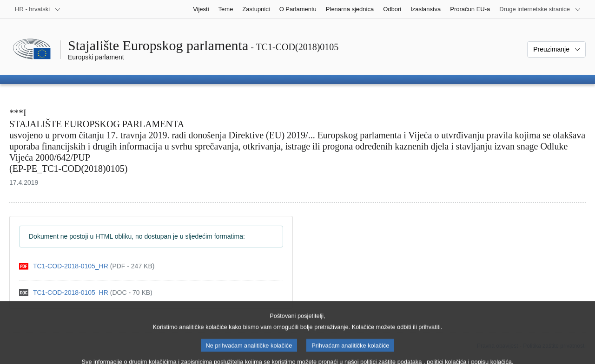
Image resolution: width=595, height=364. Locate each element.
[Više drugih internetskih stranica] (540, 9)
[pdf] (87, 266)
